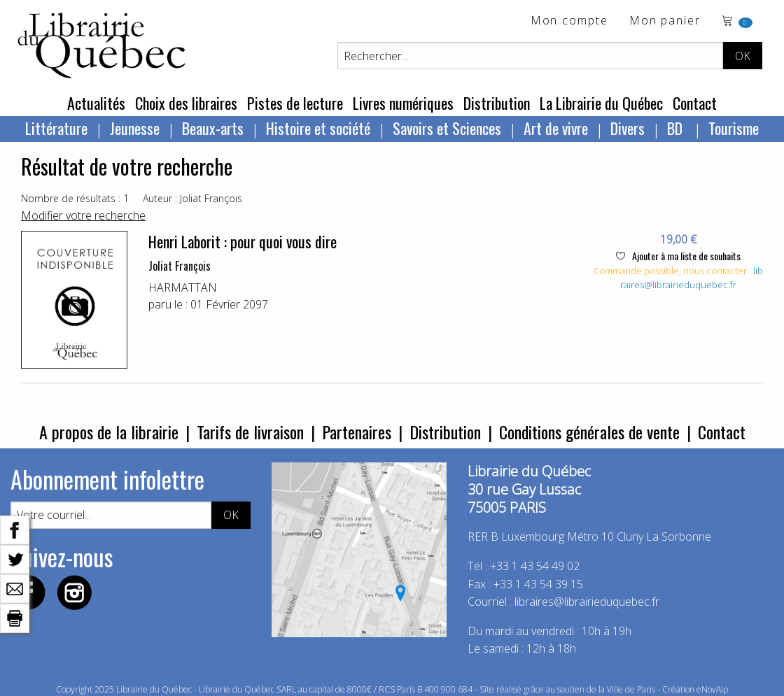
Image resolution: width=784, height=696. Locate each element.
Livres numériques (403, 103)
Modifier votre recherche (83, 215)
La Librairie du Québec (601, 103)
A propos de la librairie (109, 432)
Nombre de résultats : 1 (75, 198)
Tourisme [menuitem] (734, 128)
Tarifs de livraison (250, 432)
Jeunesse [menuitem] (135, 128)
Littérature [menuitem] (56, 128)
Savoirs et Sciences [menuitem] (447, 128)
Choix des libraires (186, 103)
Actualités (96, 103)
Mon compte (569, 21)
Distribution (497, 103)
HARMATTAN (183, 287)
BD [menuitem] (677, 128)
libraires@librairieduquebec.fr (692, 278)
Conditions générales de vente (589, 432)
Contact (695, 103)
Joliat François (180, 266)
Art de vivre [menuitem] (556, 128)
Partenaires (357, 432)
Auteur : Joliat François (192, 198)
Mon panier (665, 21)
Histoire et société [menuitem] (318, 128)
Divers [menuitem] (628, 128)
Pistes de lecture (295, 103)
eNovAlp (712, 689)
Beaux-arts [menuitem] (213, 128)
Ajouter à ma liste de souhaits (678, 256)
